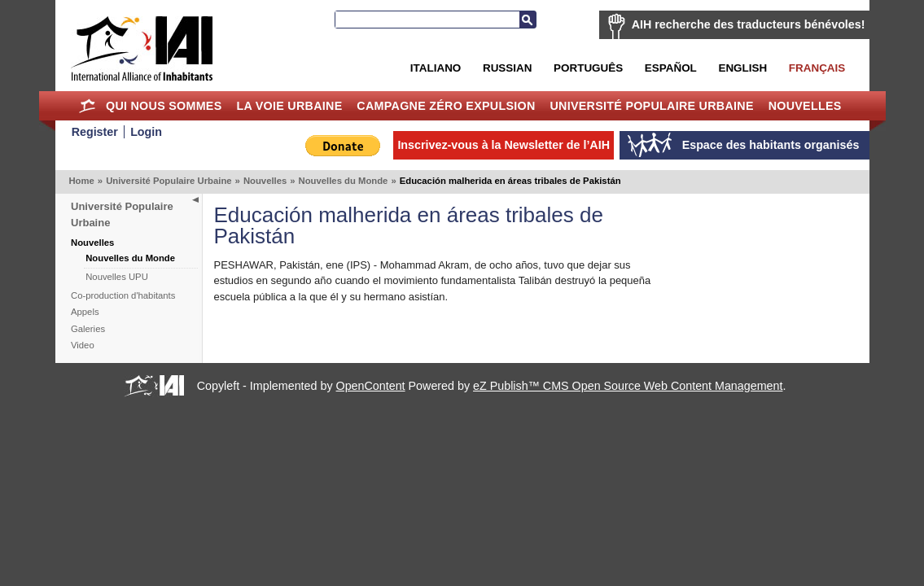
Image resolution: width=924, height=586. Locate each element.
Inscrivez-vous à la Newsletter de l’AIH (504, 145)
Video (83, 345)
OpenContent (371, 386)
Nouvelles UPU (117, 277)
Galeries (88, 329)
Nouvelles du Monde (344, 181)
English (742, 68)
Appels (85, 312)
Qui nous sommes (164, 106)
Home (87, 106)
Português (588, 68)
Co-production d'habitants (123, 295)
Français (817, 68)
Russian (507, 68)
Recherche (528, 20)
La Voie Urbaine (289, 106)
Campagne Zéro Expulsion (446, 106)
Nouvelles (805, 106)
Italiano (436, 68)
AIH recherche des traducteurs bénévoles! (749, 24)
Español (671, 68)
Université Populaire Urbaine (651, 106)
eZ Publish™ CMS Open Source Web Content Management (628, 386)
